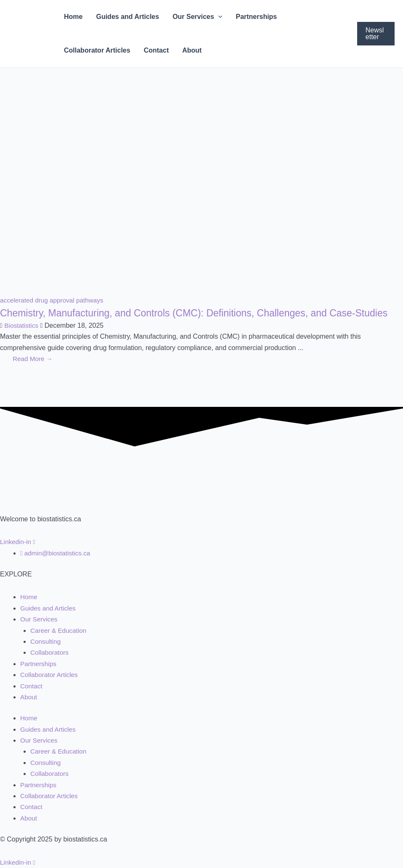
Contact (156, 50)
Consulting (46, 641)
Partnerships (256, 17)
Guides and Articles (127, 17)
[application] (218, 17)
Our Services (197, 17)
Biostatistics (22, 340)
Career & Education (60, 630)
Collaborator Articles (97, 50)
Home (73, 17)
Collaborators (50, 652)
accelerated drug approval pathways (54, 300)
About (192, 50)
